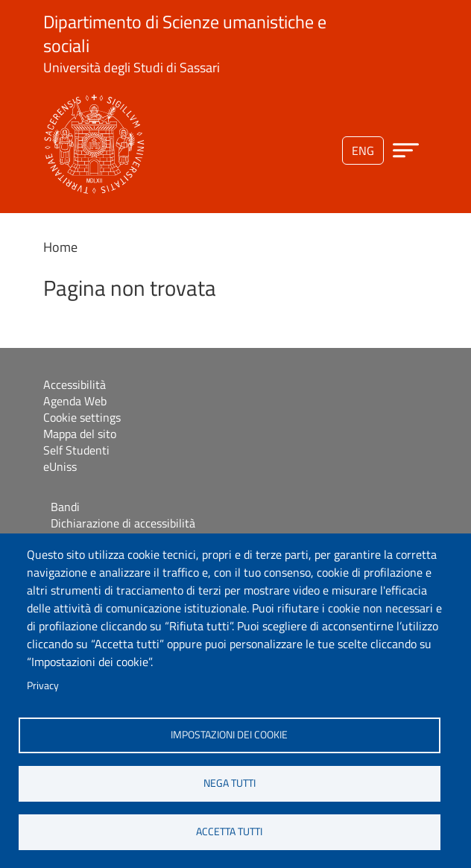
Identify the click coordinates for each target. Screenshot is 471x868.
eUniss (60, 466)
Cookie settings (82, 417)
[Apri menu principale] (406, 150)
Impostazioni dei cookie (229, 735)
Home (60, 247)
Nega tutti (230, 783)
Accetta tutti (229, 831)
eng (363, 151)
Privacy (43, 685)
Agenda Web (75, 401)
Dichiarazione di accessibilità (123, 523)
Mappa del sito (80, 434)
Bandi (65, 507)
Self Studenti (76, 450)
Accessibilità (75, 384)
